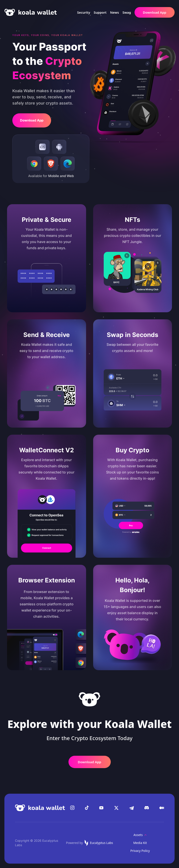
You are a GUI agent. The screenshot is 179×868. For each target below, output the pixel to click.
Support (100, 12)
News (114, 12)
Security (84, 12)
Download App (155, 12)
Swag (127, 12)
